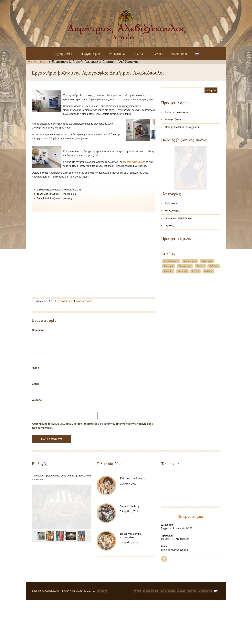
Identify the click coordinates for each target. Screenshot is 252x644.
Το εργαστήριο (191, 516)
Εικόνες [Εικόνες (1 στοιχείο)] (200, 317)
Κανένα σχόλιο (84, 301)
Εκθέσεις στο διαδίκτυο (177, 112)
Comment (38, 330)
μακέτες (120, 99)
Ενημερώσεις (117, 54)
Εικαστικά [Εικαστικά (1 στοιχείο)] (168, 317)
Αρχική (137, 617)
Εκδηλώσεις (171, 254)
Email (35, 384)
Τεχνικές (157, 54)
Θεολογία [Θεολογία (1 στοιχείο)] (183, 322)
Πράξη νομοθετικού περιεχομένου (183, 127)
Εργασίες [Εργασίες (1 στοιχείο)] (168, 322)
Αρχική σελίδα (63, 54)
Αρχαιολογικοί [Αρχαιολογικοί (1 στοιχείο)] (190, 312)
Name (35, 368)
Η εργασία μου (90, 54)
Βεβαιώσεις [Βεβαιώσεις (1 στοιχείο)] (207, 312)
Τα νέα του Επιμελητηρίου (178, 269)
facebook (102, 617)
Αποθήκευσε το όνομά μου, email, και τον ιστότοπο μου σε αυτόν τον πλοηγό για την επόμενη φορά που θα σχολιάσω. (93, 426)
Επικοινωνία (179, 54)
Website (37, 400)
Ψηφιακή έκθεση (174, 120)
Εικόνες (139, 54)
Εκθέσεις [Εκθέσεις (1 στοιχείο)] (214, 317)
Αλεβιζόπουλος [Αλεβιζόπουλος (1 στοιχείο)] (171, 312)
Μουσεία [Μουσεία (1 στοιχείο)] (209, 322)
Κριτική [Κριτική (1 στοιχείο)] (196, 322)
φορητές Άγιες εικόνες (134, 162)
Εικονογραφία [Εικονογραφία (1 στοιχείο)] (185, 317)
